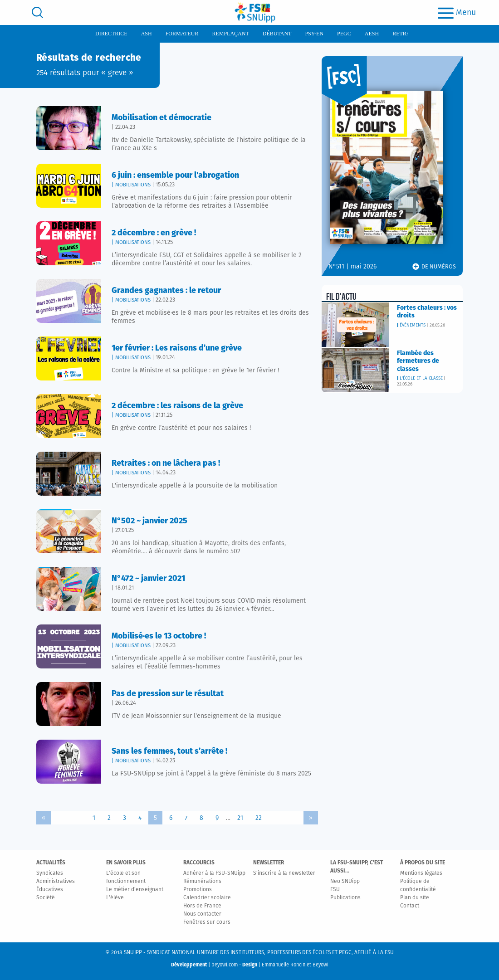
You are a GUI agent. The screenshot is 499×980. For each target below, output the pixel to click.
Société (46, 898)
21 (240, 818)
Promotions (198, 890)
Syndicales (50, 873)
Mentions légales (421, 873)
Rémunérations (202, 882)
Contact (410, 906)
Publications (345, 898)
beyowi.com (225, 965)
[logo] (255, 12)
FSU (335, 890)
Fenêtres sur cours (207, 922)
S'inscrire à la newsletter (284, 873)
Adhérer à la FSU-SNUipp (214, 873)
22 (259, 818)
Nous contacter (202, 914)
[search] (37, 12)
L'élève (115, 898)
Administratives (56, 882)
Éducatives (50, 890)
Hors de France (202, 906)
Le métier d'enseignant (135, 890)
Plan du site (415, 898)
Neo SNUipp (345, 882)
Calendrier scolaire (207, 898)
